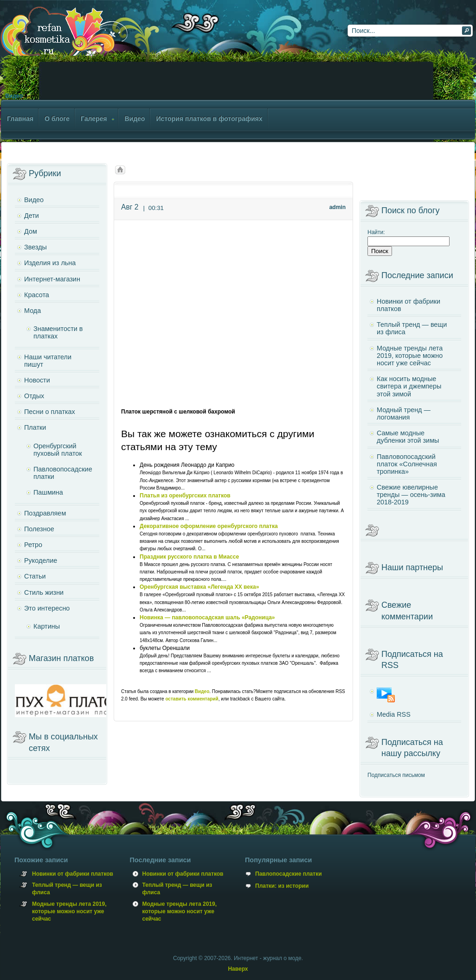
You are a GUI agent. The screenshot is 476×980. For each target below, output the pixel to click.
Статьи (35, 576)
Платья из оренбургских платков (185, 496)
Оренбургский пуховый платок (58, 450)
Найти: (376, 232)
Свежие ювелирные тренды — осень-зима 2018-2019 (411, 495)
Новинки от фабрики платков (408, 305)
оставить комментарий (192, 699)
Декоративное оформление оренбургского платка (209, 526)
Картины (47, 626)
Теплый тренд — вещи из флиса (412, 328)
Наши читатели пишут (48, 361)
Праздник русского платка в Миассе (189, 557)
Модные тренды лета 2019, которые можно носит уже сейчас (410, 356)
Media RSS (394, 714)
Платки (35, 427)
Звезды (35, 247)
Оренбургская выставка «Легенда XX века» (199, 587)
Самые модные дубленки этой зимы (408, 437)
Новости (37, 380)
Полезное (39, 529)
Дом (31, 231)
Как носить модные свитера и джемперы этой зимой (409, 386)
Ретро (33, 545)
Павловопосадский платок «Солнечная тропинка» (407, 464)
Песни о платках (50, 412)
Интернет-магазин (52, 279)
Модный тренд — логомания (404, 414)
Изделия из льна (50, 263)
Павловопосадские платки (63, 473)
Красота (37, 295)
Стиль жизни (44, 592)
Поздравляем (45, 513)
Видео (14, 96)
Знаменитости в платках (58, 332)
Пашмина (48, 492)
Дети (32, 216)
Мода (32, 311)
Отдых (34, 396)
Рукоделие (41, 560)
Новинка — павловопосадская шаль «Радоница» (207, 617)
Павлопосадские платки (289, 874)
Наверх (238, 969)
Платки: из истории (282, 886)
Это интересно (47, 608)
